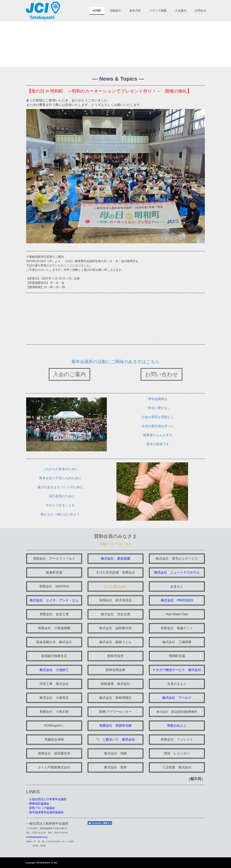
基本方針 (135, 11)
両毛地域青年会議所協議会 (46, 812)
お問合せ (201, 11)
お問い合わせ (162, 374)
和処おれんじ (177, 726)
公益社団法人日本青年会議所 (48, 799)
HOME (97, 11)
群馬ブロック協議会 (42, 808)
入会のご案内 (69, 374)
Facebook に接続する (100, 823)
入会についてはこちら (115, 544)
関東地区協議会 (39, 804)
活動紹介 (115, 11)
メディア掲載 (158, 11)
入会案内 (181, 11)
